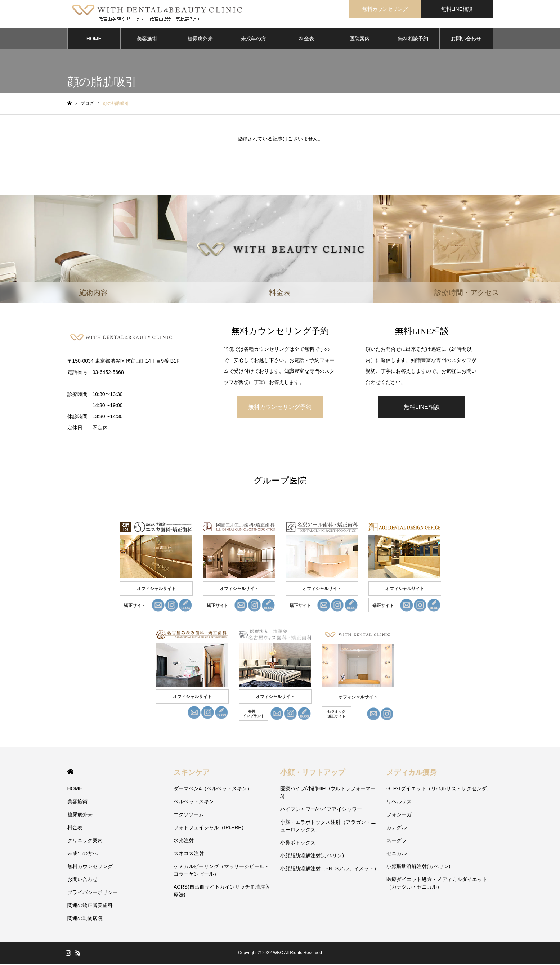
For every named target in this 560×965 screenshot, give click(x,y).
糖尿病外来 (200, 40)
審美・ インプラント (254, 715)
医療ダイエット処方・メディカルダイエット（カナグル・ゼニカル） (437, 884)
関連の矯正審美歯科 (90, 907)
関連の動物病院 (85, 920)
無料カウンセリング (90, 868)
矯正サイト (135, 607)
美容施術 (147, 40)
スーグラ (397, 842)
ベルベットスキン (194, 803)
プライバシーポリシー (93, 894)
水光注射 (184, 842)
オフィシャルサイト (156, 590)
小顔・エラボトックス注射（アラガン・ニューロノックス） (328, 827)
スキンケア (192, 774)
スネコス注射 (189, 855)
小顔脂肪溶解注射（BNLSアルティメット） (330, 870)
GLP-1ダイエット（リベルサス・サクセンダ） (439, 790)
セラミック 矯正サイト (336, 715)
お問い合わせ (466, 40)
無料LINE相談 (422, 408)
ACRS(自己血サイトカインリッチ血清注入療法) (222, 892)
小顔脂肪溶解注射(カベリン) (312, 857)
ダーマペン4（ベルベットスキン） (213, 790)
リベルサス (399, 803)
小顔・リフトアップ (313, 774)
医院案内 (360, 40)
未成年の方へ (82, 855)
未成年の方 (254, 40)
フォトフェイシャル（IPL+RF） (210, 829)
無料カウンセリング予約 (280, 408)
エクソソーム (189, 816)
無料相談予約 (413, 40)
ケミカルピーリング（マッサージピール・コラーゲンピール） (221, 872)
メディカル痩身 (412, 774)
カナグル (397, 829)
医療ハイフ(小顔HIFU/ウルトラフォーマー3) (328, 794)
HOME (94, 40)
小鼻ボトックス (298, 844)
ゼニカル (397, 855)
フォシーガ (399, 816)
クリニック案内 (85, 842)
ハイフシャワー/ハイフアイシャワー (321, 810)
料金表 (306, 40)
